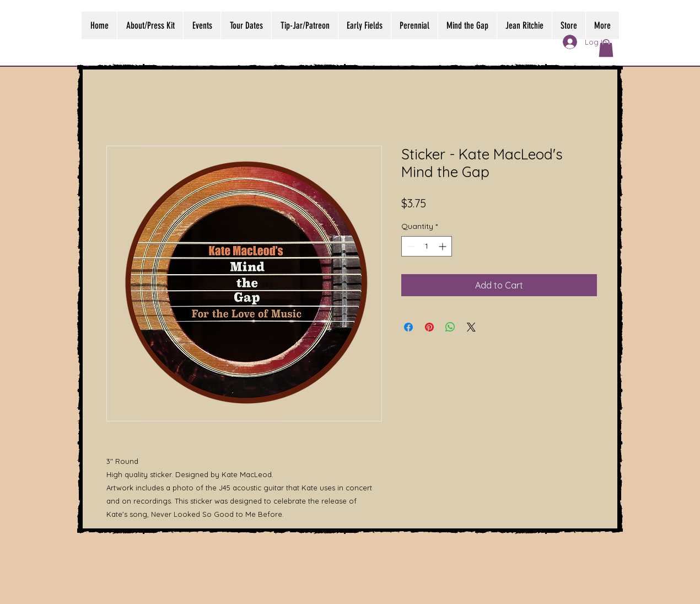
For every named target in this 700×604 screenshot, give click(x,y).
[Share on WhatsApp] (450, 327)
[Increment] (443, 246)
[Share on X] (471, 327)
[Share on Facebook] (408, 327)
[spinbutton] (427, 246)
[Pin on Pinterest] (429, 327)
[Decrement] (410, 246)
